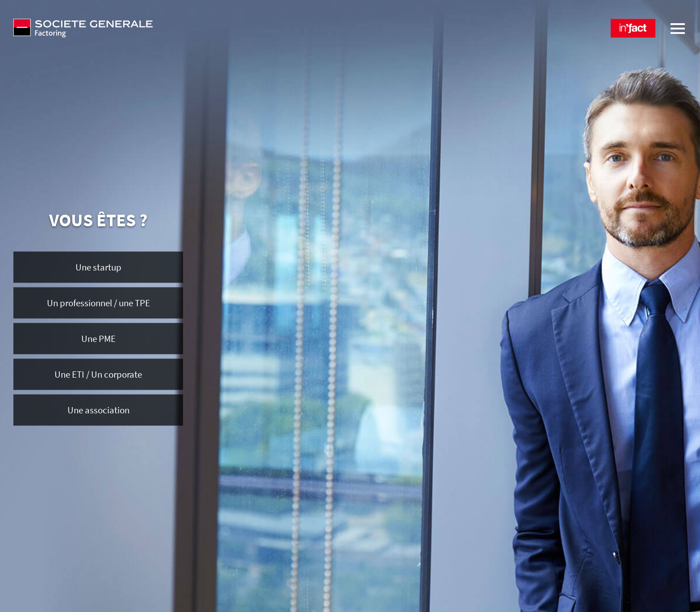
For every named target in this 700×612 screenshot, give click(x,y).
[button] (633, 28)
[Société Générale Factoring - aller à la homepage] (178, 28)
